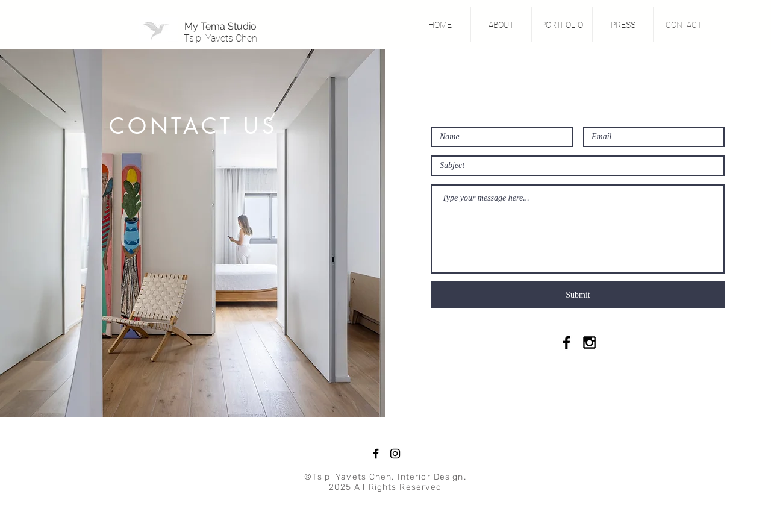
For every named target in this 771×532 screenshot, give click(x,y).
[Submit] (578, 295)
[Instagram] (395, 454)
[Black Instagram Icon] (589, 343)
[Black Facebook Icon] (567, 343)
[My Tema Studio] (220, 27)
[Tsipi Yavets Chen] (220, 39)
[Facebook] (376, 454)
